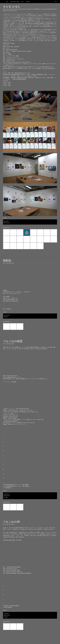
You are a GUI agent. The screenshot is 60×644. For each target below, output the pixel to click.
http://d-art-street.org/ (29, 423)
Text (23, 2)
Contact (28, 2)
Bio (7, 2)
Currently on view (15, 2)
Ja (57, 2)
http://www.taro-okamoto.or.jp (11, 301)
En (55, 2)
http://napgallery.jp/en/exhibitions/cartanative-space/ (17, 62)
